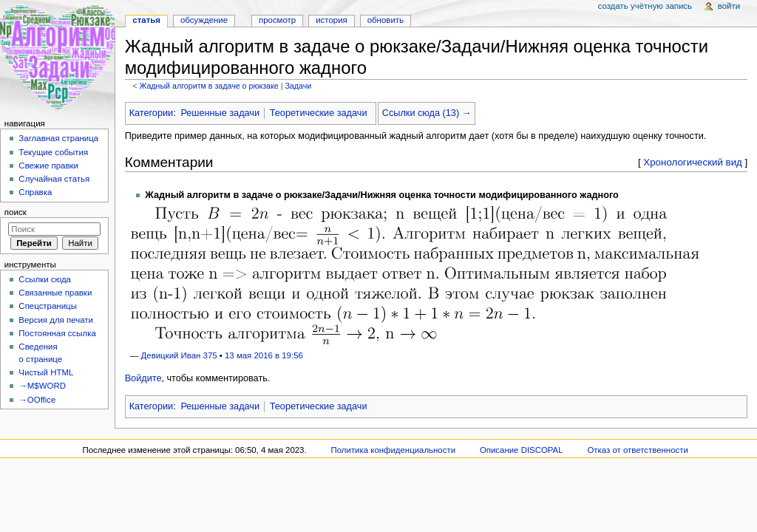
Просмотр (277, 20)
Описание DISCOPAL (522, 450)
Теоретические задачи (319, 113)
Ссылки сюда (45, 279)
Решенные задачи (220, 113)
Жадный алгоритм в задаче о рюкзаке (208, 86)
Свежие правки (48, 166)
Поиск (16, 212)
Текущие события (53, 152)
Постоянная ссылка (57, 333)
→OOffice (37, 400)
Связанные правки (55, 293)
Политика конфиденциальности (394, 450)
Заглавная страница (58, 138)
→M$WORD (42, 386)
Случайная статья (54, 179)
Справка (35, 192)
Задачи (298, 86)
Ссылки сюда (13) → (427, 113)
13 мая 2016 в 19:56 (264, 355)
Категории (152, 113)
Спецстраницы (48, 306)
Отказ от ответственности (637, 450)
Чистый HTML (46, 372)
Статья (146, 20)
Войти (729, 6)
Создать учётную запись (645, 6)
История (332, 20)
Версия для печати (56, 320)
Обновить (386, 20)
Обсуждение (204, 20)
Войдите (143, 378)
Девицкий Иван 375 (179, 355)
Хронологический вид (693, 162)
